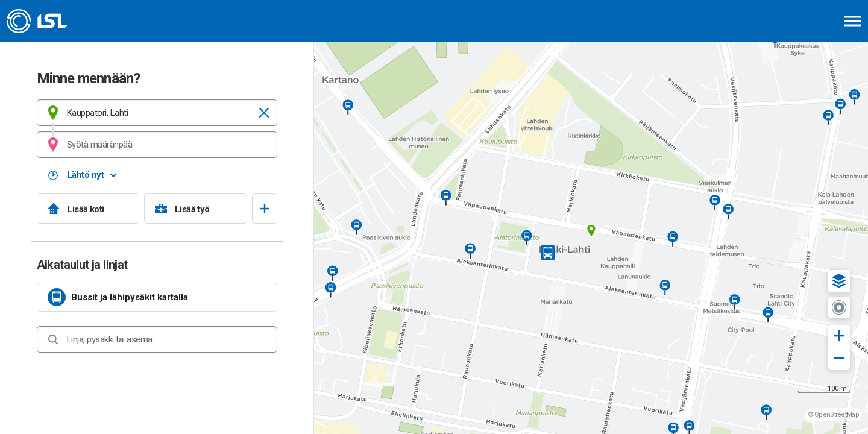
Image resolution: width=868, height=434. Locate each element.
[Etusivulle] (69, 21)
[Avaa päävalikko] (853, 21)
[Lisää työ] (196, 209)
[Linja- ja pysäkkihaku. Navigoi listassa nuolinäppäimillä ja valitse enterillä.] (157, 339)
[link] (157, 297)
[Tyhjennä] (264, 113)
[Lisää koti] (88, 209)
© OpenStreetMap (834, 414)
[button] (839, 281)
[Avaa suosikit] (265, 209)
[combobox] (157, 113)
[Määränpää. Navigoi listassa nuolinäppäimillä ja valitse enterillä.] (157, 145)
